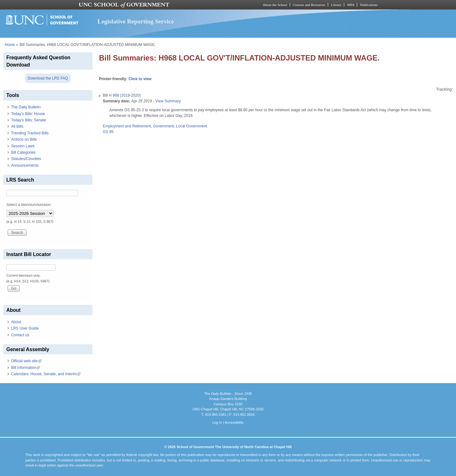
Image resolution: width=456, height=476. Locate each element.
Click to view (140, 79)
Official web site (26, 361)
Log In (217, 422)
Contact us (20, 335)
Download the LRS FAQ (48, 78)
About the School (275, 5)
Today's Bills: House (28, 114)
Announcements (25, 165)
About (16, 322)
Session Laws (23, 146)
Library (336, 5)
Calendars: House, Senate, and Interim (46, 374)
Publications (369, 5)
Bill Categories (23, 152)
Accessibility (234, 422)
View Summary (168, 101)
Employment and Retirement (127, 126)
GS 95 (108, 132)
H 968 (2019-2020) (125, 95)
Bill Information (25, 368)
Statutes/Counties (26, 159)
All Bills (17, 126)
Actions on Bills (24, 139)
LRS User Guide (25, 328)
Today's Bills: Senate (28, 120)
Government (163, 126)
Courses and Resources (309, 5)
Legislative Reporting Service (136, 21)
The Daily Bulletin (26, 107)
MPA (351, 5)
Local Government (192, 126)
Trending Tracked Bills (30, 133)
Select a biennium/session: (29, 205)
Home (10, 45)
